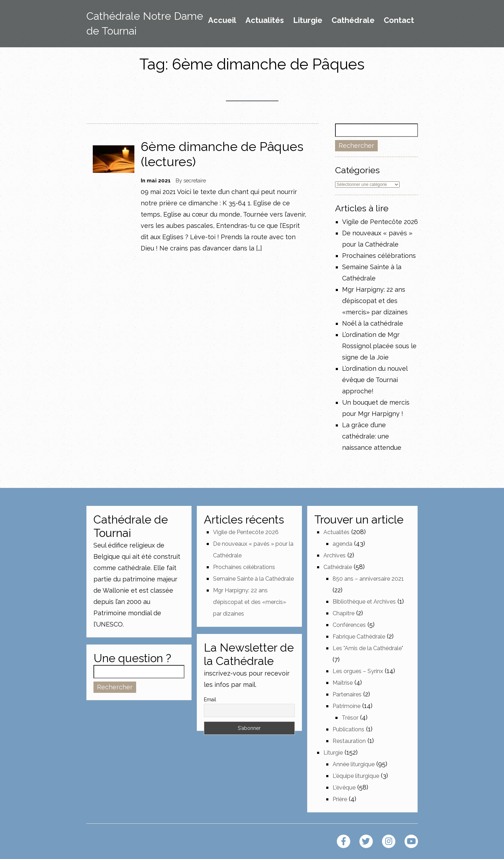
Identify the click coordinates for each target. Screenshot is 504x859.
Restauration (349, 741)
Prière (340, 799)
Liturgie (308, 20)
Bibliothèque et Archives (364, 602)
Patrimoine (347, 706)
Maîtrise (343, 683)
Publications (348, 729)
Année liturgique (354, 764)
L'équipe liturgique (356, 776)
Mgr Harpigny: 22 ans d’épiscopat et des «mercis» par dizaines (375, 301)
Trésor (350, 718)
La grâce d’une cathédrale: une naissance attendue (372, 436)
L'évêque (344, 788)
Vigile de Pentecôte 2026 (380, 222)
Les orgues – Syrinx (358, 671)
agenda (342, 544)
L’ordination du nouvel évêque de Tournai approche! (375, 380)
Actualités (265, 20)
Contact (399, 20)
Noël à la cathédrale (373, 323)
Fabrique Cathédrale (359, 637)
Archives (335, 555)
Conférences (349, 625)
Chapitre (344, 613)
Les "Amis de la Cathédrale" (368, 648)
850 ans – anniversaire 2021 (368, 579)
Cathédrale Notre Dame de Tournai (145, 23)
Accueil (222, 20)
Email (210, 700)
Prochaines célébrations (379, 256)
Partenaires (347, 694)
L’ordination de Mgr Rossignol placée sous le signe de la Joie (379, 346)
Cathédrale (353, 20)
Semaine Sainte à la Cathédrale (253, 579)
